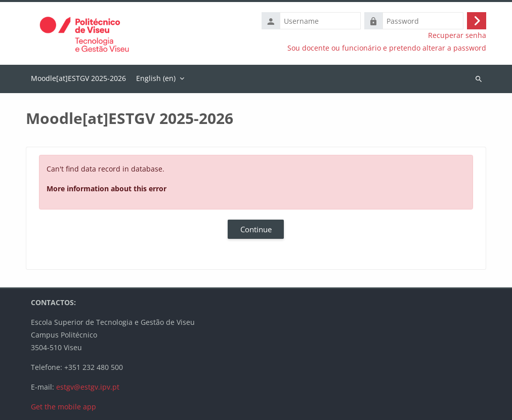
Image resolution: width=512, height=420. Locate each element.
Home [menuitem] (78, 79)
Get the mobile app (63, 407)
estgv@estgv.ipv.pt (88, 387)
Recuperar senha (457, 35)
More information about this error (106, 188)
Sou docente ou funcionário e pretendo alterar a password (387, 48)
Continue (256, 229)
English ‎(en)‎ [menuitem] (156, 78)
